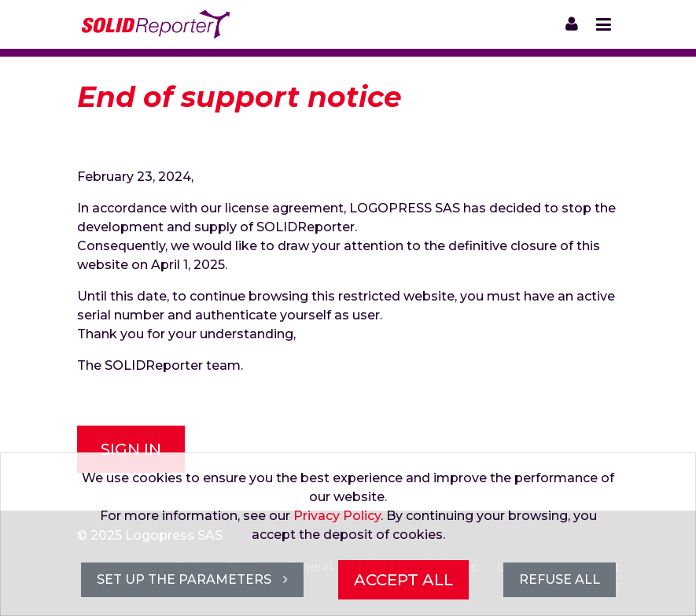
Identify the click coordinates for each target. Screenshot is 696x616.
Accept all (403, 580)
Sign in (131, 449)
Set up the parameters (192, 579)
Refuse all (560, 579)
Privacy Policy (337, 516)
